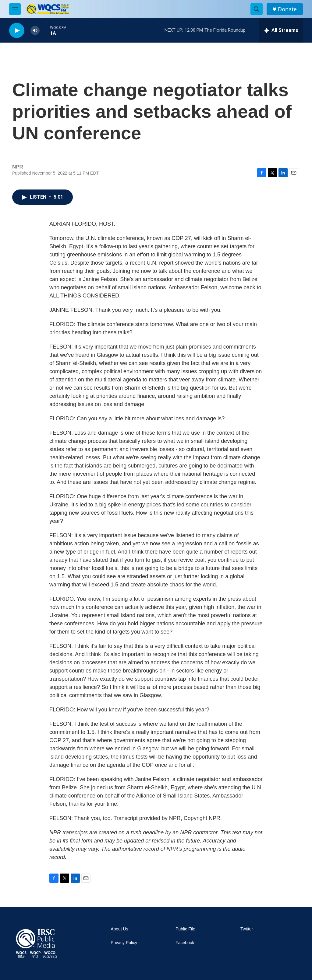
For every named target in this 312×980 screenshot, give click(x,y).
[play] (17, 31)
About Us (119, 929)
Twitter (247, 929)
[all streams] (281, 30)
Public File (185, 929)
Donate (287, 9)
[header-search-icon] (257, 9)
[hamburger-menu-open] (15, 9)
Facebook (185, 943)
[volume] (35, 31)
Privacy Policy (124, 943)
